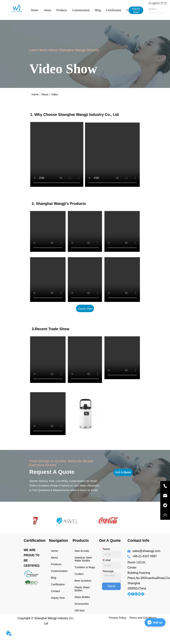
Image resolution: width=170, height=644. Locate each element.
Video (55, 94)
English (154, 3)
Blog (98, 10)
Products (62, 10)
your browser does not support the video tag (57, 154)
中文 (164, 3)
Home (35, 10)
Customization (81, 10)
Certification (114, 10)
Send (111, 586)
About (47, 10)
